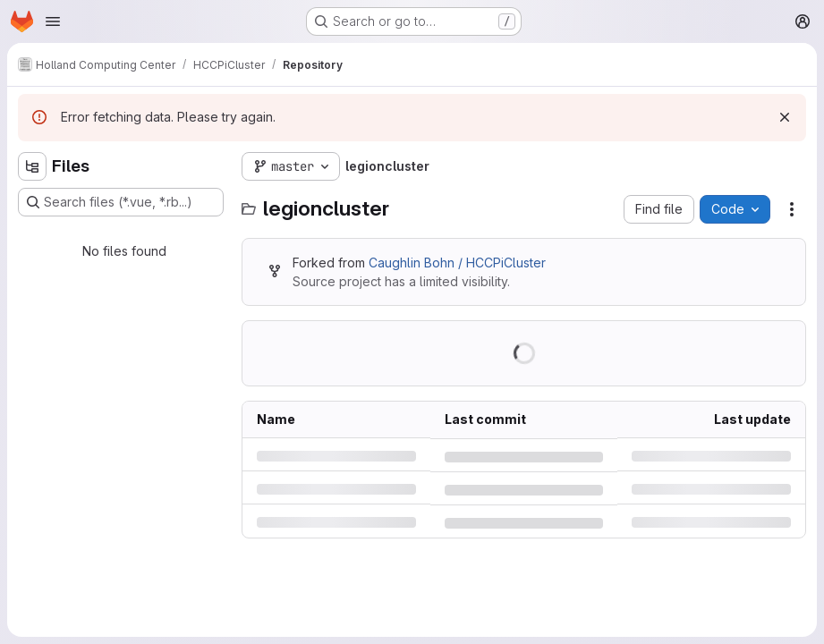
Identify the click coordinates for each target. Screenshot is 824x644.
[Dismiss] (785, 117)
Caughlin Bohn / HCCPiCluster (457, 263)
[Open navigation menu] (53, 21)
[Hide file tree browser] (32, 166)
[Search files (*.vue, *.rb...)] (121, 202)
